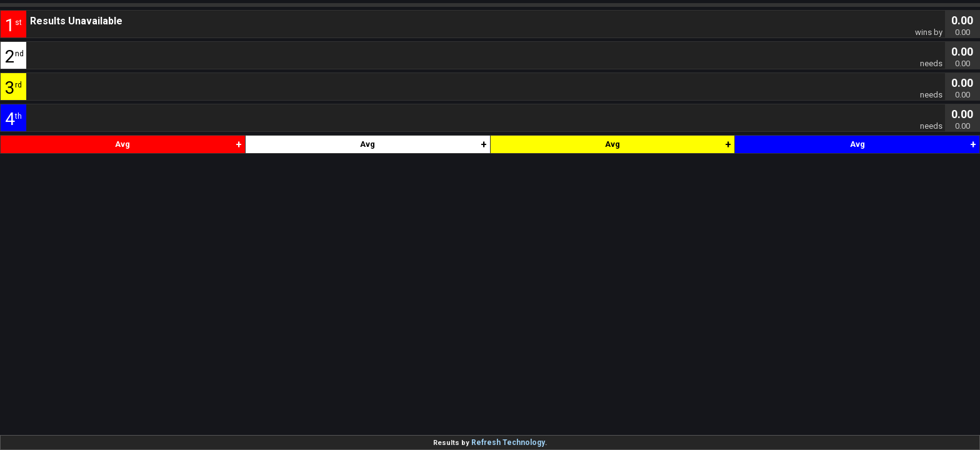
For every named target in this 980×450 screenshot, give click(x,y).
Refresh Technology (508, 442)
